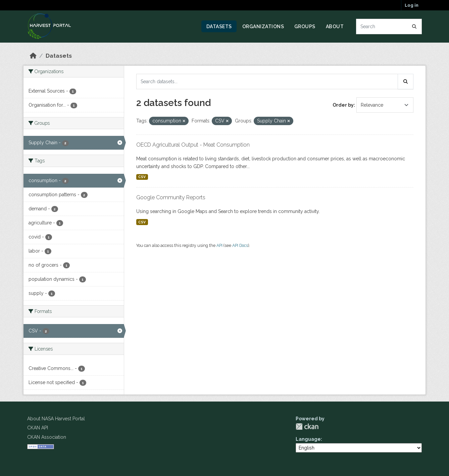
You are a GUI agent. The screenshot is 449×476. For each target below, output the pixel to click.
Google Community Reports (171, 197)
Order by (343, 105)
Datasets (219, 27)
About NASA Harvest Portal (56, 419)
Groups (305, 27)
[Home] (33, 56)
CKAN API (38, 428)
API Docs (240, 245)
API (219, 245)
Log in (412, 5)
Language (308, 439)
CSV (142, 177)
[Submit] (414, 27)
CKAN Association (47, 437)
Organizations (263, 27)
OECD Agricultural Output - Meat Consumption (193, 145)
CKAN (307, 427)
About (335, 27)
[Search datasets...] (389, 27)
